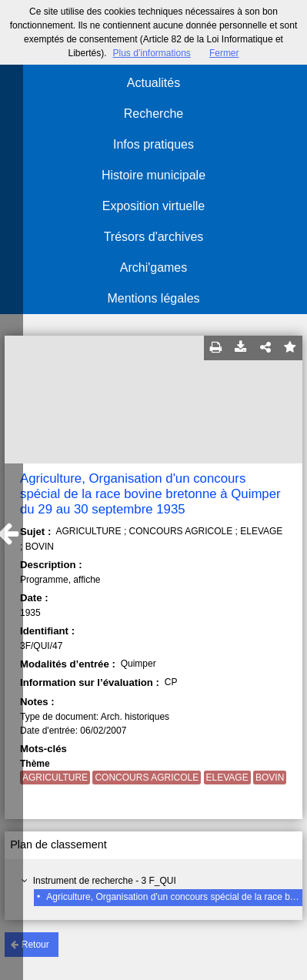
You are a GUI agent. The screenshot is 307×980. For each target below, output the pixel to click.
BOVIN (270, 778)
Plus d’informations (151, 53)
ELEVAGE (227, 778)
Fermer (224, 53)
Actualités (153, 83)
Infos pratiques (153, 144)
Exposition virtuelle (153, 206)
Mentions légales (153, 298)
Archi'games (154, 268)
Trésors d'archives (154, 237)
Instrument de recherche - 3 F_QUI (105, 881)
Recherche (153, 114)
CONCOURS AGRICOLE (147, 778)
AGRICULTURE (55, 778)
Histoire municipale (153, 175)
